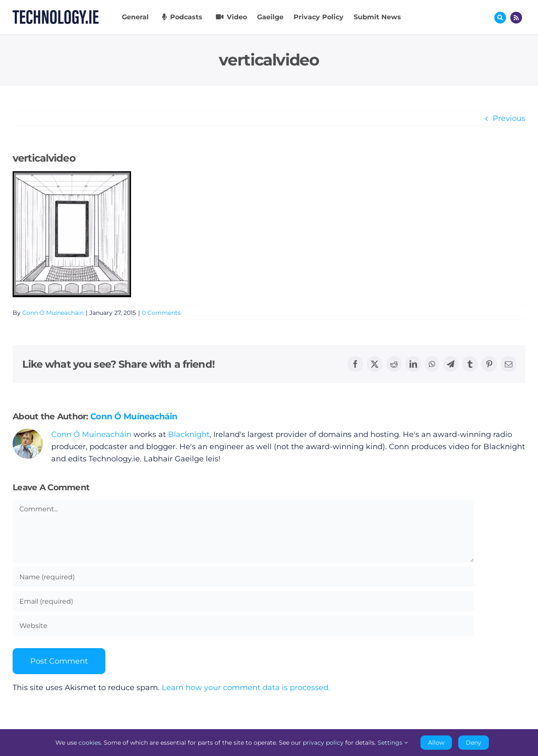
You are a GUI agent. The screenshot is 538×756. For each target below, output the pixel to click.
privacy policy (323, 743)
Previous (509, 118)
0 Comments (161, 313)
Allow (436, 743)
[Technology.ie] (56, 14)
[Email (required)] (243, 601)
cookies (90, 743)
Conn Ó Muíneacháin (53, 313)
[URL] (243, 625)
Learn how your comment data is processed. (246, 688)
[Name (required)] (243, 577)
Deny (474, 743)
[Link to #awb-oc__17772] (500, 18)
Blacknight (189, 434)
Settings (393, 743)
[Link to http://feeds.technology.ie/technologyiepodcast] (516, 18)
